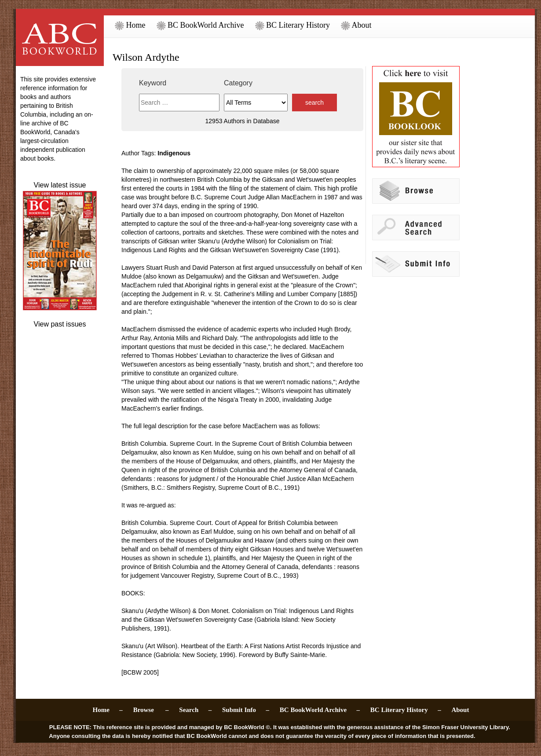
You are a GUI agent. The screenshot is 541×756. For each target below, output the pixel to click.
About (356, 25)
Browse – (151, 710)
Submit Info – (246, 710)
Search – (195, 710)
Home (130, 25)
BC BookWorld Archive (200, 25)
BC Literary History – (406, 710)
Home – (108, 710)
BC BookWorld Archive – (320, 710)
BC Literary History (292, 25)
